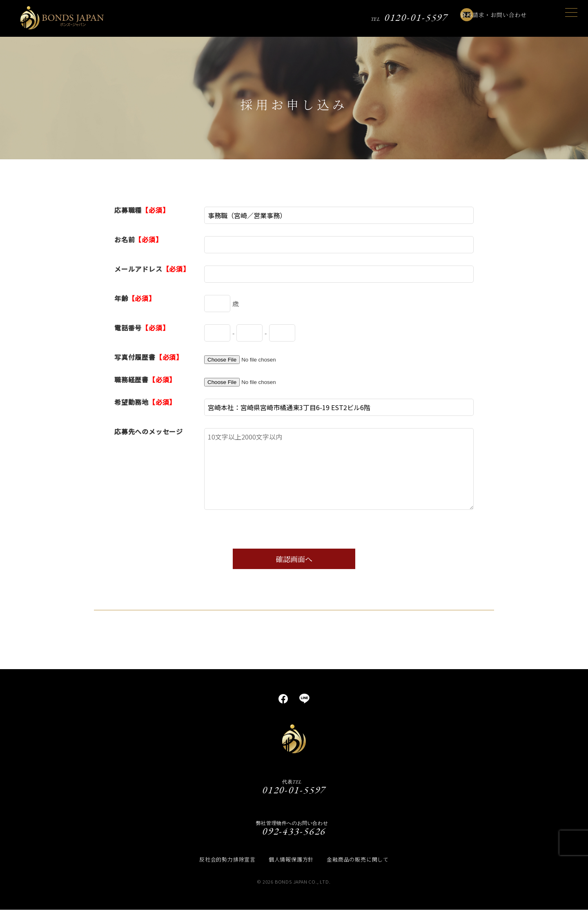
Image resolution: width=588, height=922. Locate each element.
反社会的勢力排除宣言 (227, 872)
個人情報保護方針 (291, 872)
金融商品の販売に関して (358, 872)
